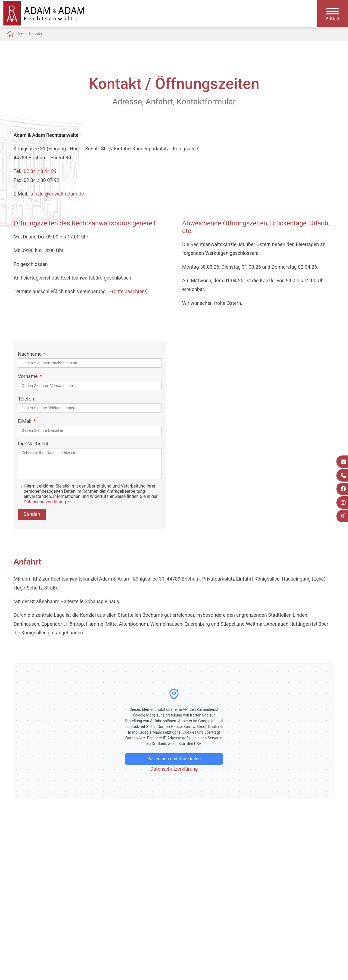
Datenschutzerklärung (45, 502)
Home (21, 34)
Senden (32, 514)
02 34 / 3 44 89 (40, 171)
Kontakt (36, 34)
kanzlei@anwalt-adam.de (57, 194)
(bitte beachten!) (130, 291)
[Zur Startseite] (43, 24)
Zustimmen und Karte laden (174, 759)
